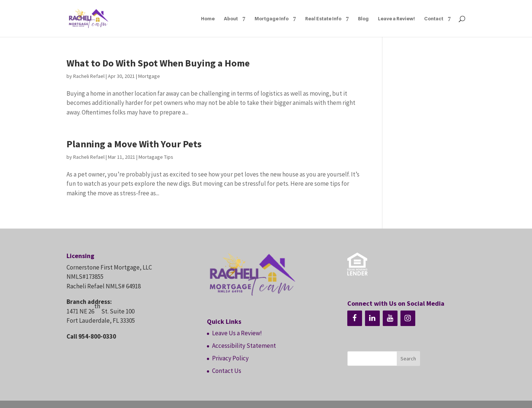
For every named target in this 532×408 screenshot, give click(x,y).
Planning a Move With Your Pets (134, 144)
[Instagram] (408, 318)
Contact (434, 19)
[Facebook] (355, 318)
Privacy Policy (230, 358)
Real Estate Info (323, 19)
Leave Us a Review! (237, 333)
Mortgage (149, 76)
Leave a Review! (396, 19)
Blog (363, 19)
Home (208, 19)
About (231, 19)
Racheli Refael (89, 76)
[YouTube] (390, 318)
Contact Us (227, 371)
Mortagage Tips (156, 157)
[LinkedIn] (372, 318)
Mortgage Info (272, 19)
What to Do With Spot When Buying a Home (158, 63)
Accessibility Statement (244, 346)
